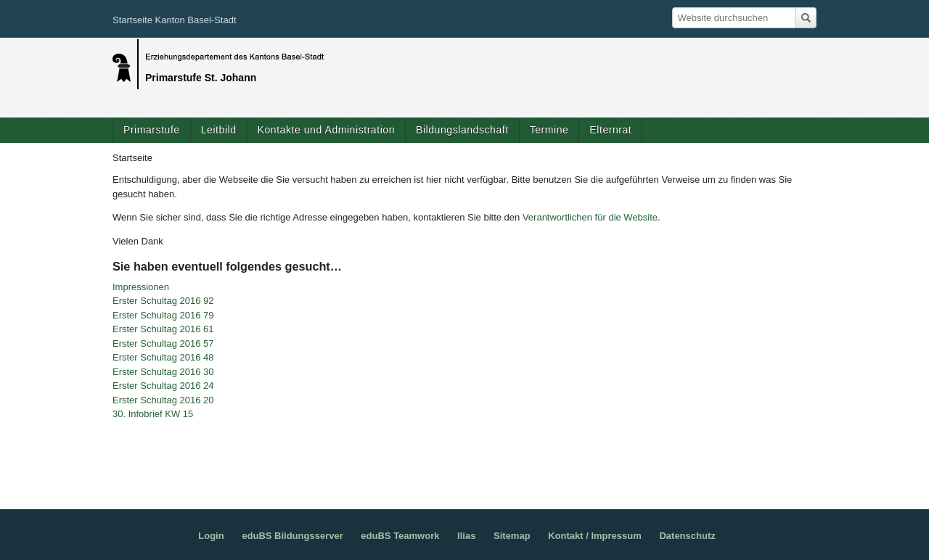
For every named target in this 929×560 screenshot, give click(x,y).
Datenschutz (687, 536)
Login (211, 536)
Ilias (466, 536)
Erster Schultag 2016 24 (163, 386)
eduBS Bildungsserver (292, 536)
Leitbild (219, 130)
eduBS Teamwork (400, 536)
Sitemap (512, 536)
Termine (549, 130)
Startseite (132, 158)
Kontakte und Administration (326, 130)
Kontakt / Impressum (595, 536)
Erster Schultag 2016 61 (163, 329)
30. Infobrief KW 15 (153, 414)
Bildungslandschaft (462, 130)
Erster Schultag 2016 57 (163, 343)
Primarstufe (152, 130)
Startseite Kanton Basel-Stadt (175, 20)
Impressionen (141, 287)
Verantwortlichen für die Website (590, 217)
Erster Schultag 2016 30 (163, 372)
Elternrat (610, 130)
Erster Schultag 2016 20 (163, 400)
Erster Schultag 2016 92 (163, 301)
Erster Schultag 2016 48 (163, 357)
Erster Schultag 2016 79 (163, 315)
